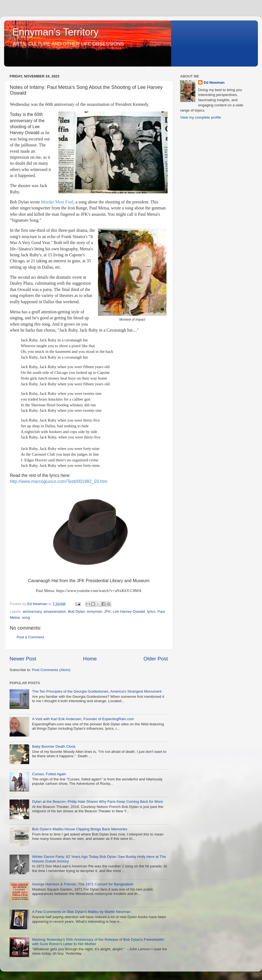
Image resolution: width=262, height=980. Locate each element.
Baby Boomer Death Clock (54, 746)
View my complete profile (201, 117)
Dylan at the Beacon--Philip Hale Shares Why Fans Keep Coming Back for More (97, 802)
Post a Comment (30, 637)
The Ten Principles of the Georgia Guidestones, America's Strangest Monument (97, 691)
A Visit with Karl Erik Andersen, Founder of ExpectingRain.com (83, 719)
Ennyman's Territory (55, 32)
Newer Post (23, 659)
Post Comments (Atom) (51, 670)
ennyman (95, 611)
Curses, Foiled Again (49, 774)
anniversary (32, 611)
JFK (108, 611)
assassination (55, 611)
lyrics (151, 611)
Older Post (156, 659)
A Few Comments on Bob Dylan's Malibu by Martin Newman (81, 912)
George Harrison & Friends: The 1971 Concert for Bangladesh (83, 884)
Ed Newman (214, 82)
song (26, 617)
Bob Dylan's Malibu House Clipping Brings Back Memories (80, 829)
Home (90, 659)
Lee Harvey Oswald (129, 611)
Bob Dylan (76, 611)
